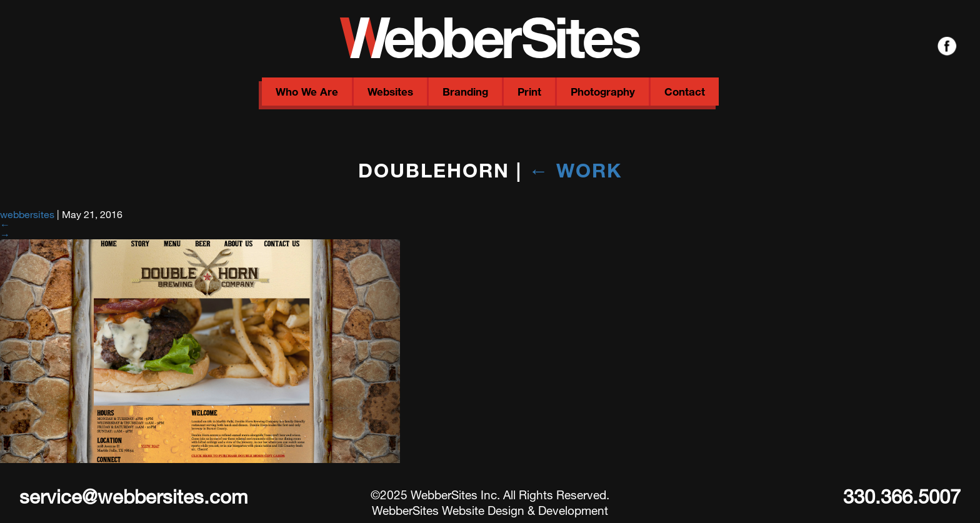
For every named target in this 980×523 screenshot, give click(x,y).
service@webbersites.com (133, 496)
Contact (685, 92)
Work (575, 170)
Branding (465, 92)
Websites (390, 92)
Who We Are (307, 92)
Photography (603, 92)
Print (529, 92)
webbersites (27, 214)
